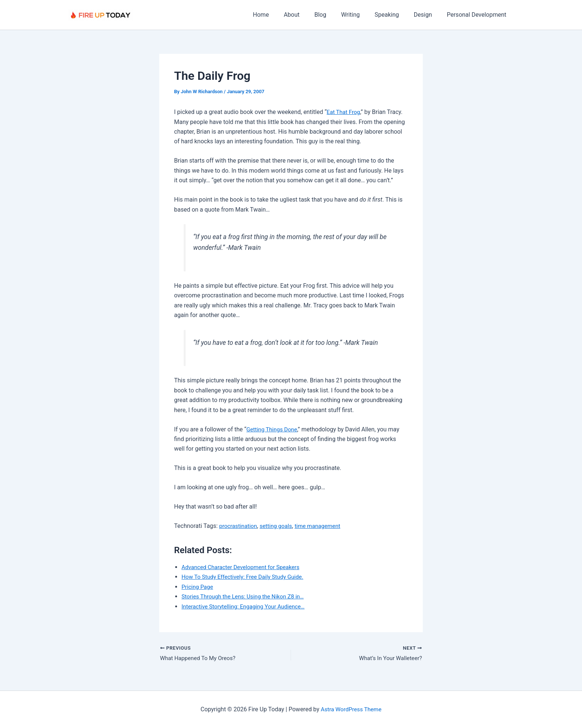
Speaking (394, 15)
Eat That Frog (344, 112)
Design (427, 15)
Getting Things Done (273, 429)
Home (280, 15)
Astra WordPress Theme (351, 709)
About (308, 15)
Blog (334, 15)
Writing (361, 15)
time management (323, 526)
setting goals (279, 526)
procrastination (239, 526)
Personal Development (478, 15)
